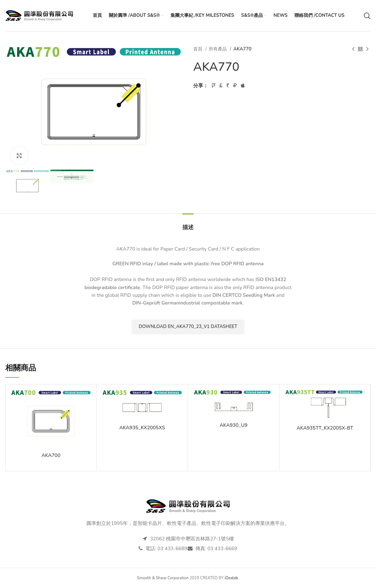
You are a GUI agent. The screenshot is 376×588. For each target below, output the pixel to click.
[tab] (188, 224)
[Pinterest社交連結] (228, 86)
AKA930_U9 (234, 425)
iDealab (231, 578)
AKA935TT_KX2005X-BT (325, 428)
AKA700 (51, 455)
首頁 (198, 49)
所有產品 (218, 49)
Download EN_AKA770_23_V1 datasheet (188, 327)
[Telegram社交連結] (243, 86)
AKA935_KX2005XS (142, 428)
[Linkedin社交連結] (235, 86)
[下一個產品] (367, 49)
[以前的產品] (353, 49)
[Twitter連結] (221, 86)
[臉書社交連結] (214, 86)
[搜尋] (367, 16)
